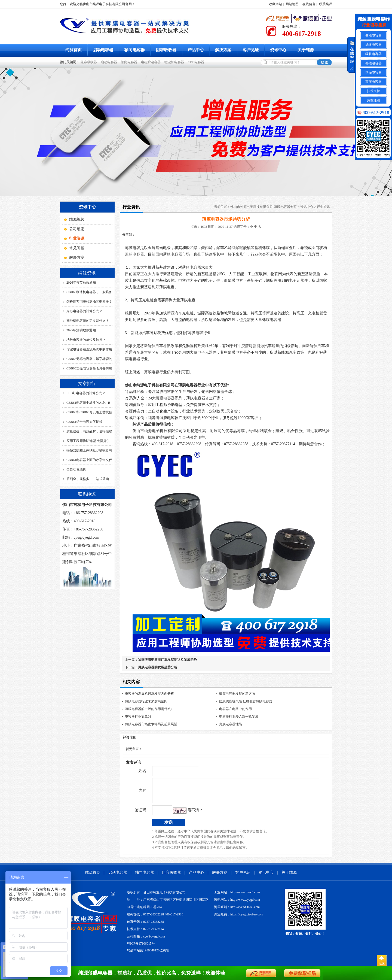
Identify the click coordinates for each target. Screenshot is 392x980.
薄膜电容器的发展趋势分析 (158, 667)
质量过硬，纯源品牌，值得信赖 (89, 431)
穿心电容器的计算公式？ (84, 311)
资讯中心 (278, 50)
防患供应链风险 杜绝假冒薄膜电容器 (246, 701)
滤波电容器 (373, 45)
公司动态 (77, 229)
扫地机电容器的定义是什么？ (88, 321)
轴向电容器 (135, 50)
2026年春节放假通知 (81, 283)
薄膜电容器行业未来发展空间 (146, 701)
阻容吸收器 (166, 50)
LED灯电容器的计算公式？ (86, 393)
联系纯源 (326, 4)
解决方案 (223, 50)
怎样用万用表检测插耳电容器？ (89, 302)
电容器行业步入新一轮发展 (239, 717)
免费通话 (373, 100)
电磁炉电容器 (152, 62)
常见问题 (77, 248)
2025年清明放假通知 (81, 330)
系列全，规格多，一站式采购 (88, 479)
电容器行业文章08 (138, 717)
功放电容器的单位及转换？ (86, 340)
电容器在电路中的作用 (235, 709)
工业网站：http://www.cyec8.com (237, 896)
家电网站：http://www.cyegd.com (237, 904)
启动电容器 (103, 50)
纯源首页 (73, 50)
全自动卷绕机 (76, 469)
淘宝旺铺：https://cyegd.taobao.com (239, 918)
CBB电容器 (197, 62)
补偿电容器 (373, 63)
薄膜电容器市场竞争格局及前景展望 (151, 724)
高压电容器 (373, 82)
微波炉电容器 (175, 62)
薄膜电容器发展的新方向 (237, 694)
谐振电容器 (373, 72)
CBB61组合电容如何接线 (84, 422)
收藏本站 (275, 4)
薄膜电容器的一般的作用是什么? (148, 709)
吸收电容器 (373, 54)
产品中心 (196, 50)
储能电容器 (373, 35)
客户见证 (251, 50)
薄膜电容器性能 (231, 724)
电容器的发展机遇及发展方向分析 (149, 694)
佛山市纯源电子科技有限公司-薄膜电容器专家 (264, 207)
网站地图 (292, 4)
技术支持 (373, 91)
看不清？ (184, 814)
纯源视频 (77, 219)
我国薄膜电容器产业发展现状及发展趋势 (167, 660)
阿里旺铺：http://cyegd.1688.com (237, 911)
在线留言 (309, 4)
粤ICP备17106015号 (141, 948)
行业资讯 (323, 207)
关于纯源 (306, 50)
